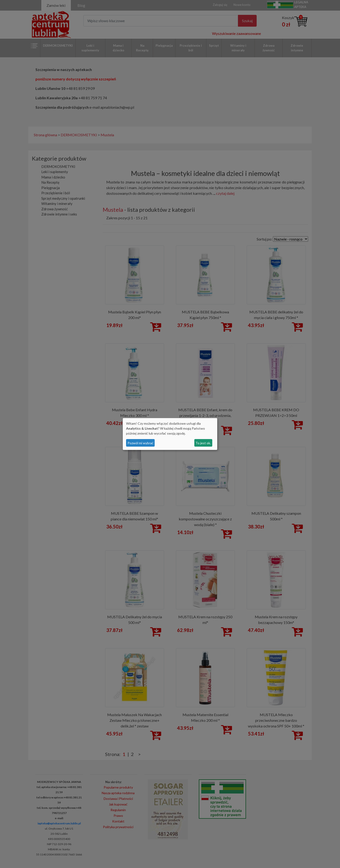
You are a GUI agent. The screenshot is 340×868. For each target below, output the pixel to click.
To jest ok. (203, 443)
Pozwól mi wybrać (140, 443)
